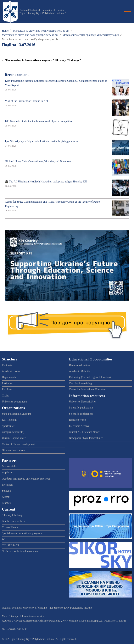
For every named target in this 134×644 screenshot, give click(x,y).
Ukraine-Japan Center (14, 438)
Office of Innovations (14, 450)
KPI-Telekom (9, 420)
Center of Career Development (19, 444)
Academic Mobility (80, 371)
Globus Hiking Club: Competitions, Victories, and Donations (38, 161)
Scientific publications (81, 408)
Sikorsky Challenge (13, 515)
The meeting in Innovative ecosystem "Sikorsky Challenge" (43, 60)
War (4, 540)
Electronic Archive (79, 426)
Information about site (32, 616)
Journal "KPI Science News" (85, 432)
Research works (78, 420)
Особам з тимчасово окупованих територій (27, 479)
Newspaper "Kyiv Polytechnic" (86, 438)
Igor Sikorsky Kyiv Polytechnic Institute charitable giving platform (41, 141)
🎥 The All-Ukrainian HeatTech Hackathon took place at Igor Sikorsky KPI (46, 182)
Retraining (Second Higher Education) (90, 377)
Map (4, 616)
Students (7, 491)
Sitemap (13, 616)
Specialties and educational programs (22, 533)
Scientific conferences (81, 414)
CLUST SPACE (11, 546)
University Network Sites (83, 402)
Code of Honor (10, 527)
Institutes (7, 383)
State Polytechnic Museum (16, 414)
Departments (9, 377)
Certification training (81, 383)
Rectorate (7, 365)
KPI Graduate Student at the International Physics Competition (39, 121)
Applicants (8, 472)
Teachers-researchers (13, 521)
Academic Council (12, 371)
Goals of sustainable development (20, 552)
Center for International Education (88, 389)
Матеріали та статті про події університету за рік (41, 31)
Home (5, 31)
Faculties (7, 389)
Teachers (7, 503)
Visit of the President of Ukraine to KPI (26, 101)
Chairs (6, 396)
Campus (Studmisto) (13, 432)
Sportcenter (8, 426)
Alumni (6, 497)
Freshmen (7, 485)
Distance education (79, 365)
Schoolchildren (10, 466)
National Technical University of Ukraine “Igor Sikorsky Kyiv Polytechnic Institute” (43, 12)
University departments (15, 402)
